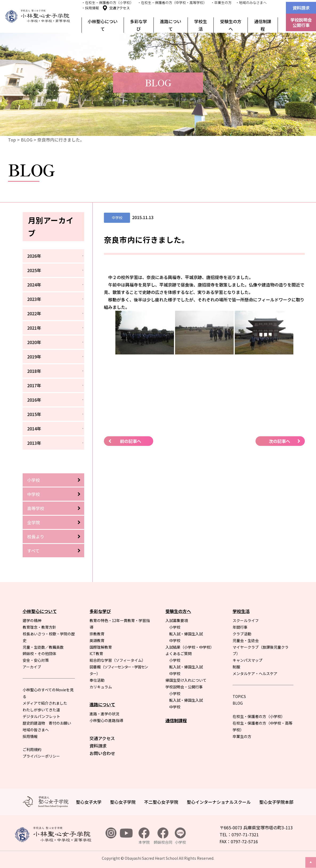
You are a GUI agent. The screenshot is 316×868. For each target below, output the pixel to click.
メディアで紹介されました (45, 703)
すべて (33, 551)
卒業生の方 (242, 736)
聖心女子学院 (123, 802)
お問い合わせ (102, 753)
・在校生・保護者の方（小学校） (108, 3)
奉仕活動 (97, 680)
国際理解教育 (101, 647)
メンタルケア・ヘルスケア (255, 673)
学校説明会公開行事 (301, 22)
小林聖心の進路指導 (106, 720)
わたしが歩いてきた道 (41, 710)
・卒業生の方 (221, 3)
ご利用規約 (32, 749)
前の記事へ (131, 441)
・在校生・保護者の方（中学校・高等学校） (172, 3)
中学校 (34, 494)
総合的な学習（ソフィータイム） (118, 660)
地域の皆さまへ (36, 730)
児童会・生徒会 (246, 640)
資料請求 (301, 8)
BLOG (27, 140)
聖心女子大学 (89, 802)
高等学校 (36, 508)
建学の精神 (32, 620)
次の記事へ (279, 441)
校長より (36, 536)
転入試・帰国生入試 (186, 634)
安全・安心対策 (36, 660)
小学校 (34, 480)
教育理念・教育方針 (39, 627)
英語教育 (97, 640)
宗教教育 (97, 634)
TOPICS (239, 696)
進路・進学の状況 (104, 714)
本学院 (144, 836)
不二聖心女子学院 (161, 802)
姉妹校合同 (163, 836)
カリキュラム (101, 687)
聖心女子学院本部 (276, 802)
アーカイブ (32, 667)
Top (12, 140)
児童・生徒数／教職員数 (43, 647)
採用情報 (30, 736)
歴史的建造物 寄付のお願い (47, 723)
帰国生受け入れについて (186, 680)
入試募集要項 (177, 620)
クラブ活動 (242, 634)
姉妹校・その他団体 (39, 653)
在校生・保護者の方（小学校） (259, 716)
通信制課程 (263, 25)
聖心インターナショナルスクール (219, 802)
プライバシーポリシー (41, 756)
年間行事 (240, 627)
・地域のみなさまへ (251, 3)
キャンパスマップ (248, 660)
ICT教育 (96, 653)
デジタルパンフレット (41, 716)
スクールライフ (246, 620)
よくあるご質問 (179, 653)
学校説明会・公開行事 (184, 687)
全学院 (34, 522)
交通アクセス (119, 8)
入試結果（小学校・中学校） (190, 647)
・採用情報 (90, 8)
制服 (236, 667)
